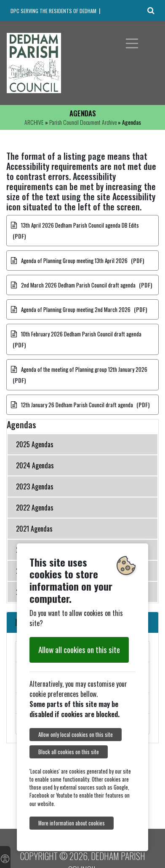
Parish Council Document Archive (83, 122)
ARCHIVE (34, 122)
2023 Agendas (35, 486)
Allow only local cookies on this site (76, 735)
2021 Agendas (34, 529)
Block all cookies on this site (69, 752)
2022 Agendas (35, 508)
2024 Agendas (35, 465)
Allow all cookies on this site (79, 649)
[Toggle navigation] (132, 43)
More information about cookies (72, 823)
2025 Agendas (35, 444)
